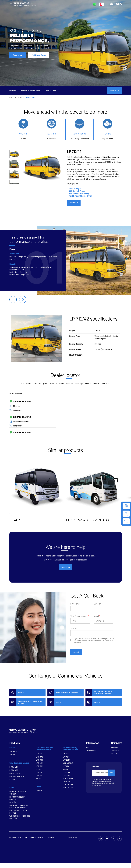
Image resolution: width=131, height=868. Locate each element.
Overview (13, 90)
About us (115, 753)
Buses (20, 98)
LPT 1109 (39, 765)
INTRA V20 (14, 775)
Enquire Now (18, 55)
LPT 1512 (39, 771)
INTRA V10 (14, 772)
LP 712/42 (13, 807)
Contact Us (74, 203)
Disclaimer (51, 843)
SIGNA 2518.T (68, 768)
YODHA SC (14, 757)
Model (96, 632)
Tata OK (114, 759)
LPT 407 (39, 777)
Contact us (66, 572)
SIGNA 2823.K (68, 784)
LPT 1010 (39, 762)
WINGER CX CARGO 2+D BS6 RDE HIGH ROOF (19, 812)
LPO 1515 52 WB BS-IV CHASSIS (18, 798)
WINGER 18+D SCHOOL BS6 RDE (18, 817)
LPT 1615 (66, 759)
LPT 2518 (66, 765)
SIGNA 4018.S (68, 790)
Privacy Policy (72, 843)
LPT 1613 (66, 762)
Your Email (75, 644)
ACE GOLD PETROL (17, 781)
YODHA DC (14, 760)
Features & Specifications (31, 90)
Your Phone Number (79, 632)
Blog (88, 753)
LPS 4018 (66, 787)
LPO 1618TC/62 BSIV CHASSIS (17, 803)
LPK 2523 (66, 781)
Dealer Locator (50, 90)
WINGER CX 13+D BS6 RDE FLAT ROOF (20, 822)
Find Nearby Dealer (39, 55)
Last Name (98, 619)
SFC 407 (39, 774)
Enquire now (115, 90)
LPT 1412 (39, 768)
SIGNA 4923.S (68, 793)
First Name (75, 619)
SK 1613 (65, 774)
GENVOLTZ (40, 796)
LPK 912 (39, 781)
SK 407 (39, 784)
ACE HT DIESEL (15, 778)
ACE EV (12, 785)
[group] (37, 492)
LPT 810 (39, 759)
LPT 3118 (66, 771)
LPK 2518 (66, 777)
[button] (23, 300)
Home (11, 98)
